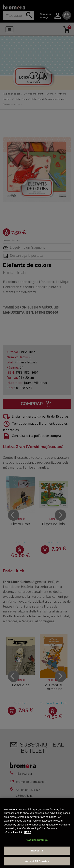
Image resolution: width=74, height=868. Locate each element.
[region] (37, 833)
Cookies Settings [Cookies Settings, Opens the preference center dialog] (37, 840)
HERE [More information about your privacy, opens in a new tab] (28, 832)
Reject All (37, 851)
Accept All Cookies (37, 861)
